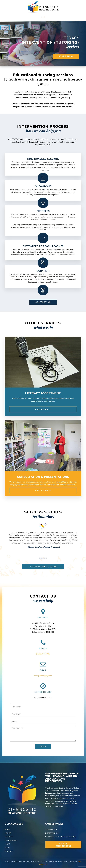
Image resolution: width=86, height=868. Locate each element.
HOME (7, 830)
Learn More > (43, 409)
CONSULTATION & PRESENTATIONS (61, 837)
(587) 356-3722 (43, 654)
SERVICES (9, 837)
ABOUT (8, 833)
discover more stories (43, 567)
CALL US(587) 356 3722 (63, 845)
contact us (43, 302)
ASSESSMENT (51, 830)
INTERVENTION (52, 833)
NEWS (7, 848)
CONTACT (9, 851)
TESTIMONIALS (11, 840)
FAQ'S (7, 844)
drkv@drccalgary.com (43, 676)
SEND (43, 746)
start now (66, 56)
